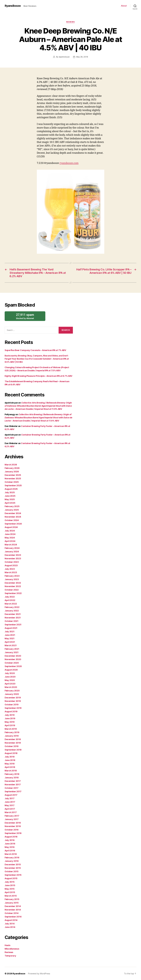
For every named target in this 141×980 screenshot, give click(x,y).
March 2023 (11, 572)
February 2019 (12, 732)
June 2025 (10, 496)
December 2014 (13, 906)
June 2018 (10, 760)
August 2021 (11, 628)
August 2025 (11, 489)
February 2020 (12, 691)
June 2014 (10, 927)
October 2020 (12, 663)
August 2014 (11, 920)
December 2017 (13, 781)
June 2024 (10, 534)
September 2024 (13, 524)
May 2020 (10, 680)
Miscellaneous (12, 949)
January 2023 (12, 579)
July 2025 (10, 492)
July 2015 (10, 882)
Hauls (7, 945)
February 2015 (12, 899)
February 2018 (12, 774)
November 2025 (13, 478)
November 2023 (13, 558)
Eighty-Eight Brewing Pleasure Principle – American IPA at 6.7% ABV (38, 376)
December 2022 (13, 583)
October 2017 (12, 788)
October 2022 (12, 590)
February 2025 (12, 506)
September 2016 (13, 833)
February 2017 (12, 816)
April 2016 (10, 850)
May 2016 (10, 847)
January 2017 (12, 819)
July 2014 (10, 923)
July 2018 (10, 757)
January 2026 (12, 471)
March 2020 (11, 687)
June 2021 (10, 635)
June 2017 (10, 802)
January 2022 (12, 611)
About (124, 6)
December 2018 (13, 739)
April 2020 (10, 684)
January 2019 (12, 736)
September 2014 (13, 917)
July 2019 (10, 715)
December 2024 (13, 513)
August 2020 (11, 670)
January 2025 (12, 510)
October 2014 (12, 913)
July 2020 (10, 673)
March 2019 (11, 729)
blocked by (25, 316)
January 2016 (12, 861)
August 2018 (11, 753)
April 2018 (10, 767)
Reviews (70, 22)
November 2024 (13, 517)
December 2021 (13, 614)
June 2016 (10, 844)
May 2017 (10, 805)
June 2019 (10, 718)
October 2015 (12, 871)
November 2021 (13, 617)
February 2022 (12, 607)
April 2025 (10, 503)
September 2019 (13, 708)
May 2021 (10, 638)
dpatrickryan (64, 57)
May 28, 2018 (82, 57)
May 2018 (10, 764)
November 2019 (13, 701)
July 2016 (10, 840)
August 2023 (11, 565)
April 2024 (10, 541)
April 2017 (10, 809)
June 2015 (10, 885)
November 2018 (13, 743)
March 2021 (11, 645)
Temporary (10, 956)
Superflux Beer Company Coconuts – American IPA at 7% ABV (35, 350)
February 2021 (12, 649)
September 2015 (13, 875)
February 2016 (12, 857)
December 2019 (13, 697)
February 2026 (12, 468)
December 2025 (13, 475)
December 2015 (13, 864)
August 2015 (11, 878)
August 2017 (11, 795)
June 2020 (10, 677)
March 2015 (11, 896)
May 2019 (10, 722)
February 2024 (12, 548)
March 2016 (11, 854)
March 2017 (11, 812)
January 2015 (12, 903)
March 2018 (11, 770)
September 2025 (13, 485)
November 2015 (13, 868)
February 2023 (12, 576)
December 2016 (13, 823)
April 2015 (10, 892)
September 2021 (13, 624)
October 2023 (12, 562)
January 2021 (12, 652)
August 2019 (11, 711)
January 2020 (12, 694)
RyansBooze (13, 6)
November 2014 (13, 910)
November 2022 (13, 586)
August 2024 (11, 527)
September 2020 (13, 666)
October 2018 (12, 746)
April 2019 (10, 725)
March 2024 (11, 544)
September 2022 (13, 593)
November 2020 (13, 659)
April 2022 (10, 600)
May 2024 (10, 538)
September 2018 (13, 750)
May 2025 (10, 499)
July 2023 (10, 569)
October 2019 (12, 704)
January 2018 (12, 777)
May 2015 (10, 889)
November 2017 (13, 784)
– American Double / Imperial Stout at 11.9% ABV (38, 406)
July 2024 (10, 531)
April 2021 (10, 642)
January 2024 (12, 551)
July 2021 (10, 631)
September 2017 (13, 791)
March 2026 (11, 465)
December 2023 (13, 555)
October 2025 (12, 482)
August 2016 (11, 837)
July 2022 (10, 597)
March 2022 (11, 604)
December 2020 (13, 656)
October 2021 (12, 621)
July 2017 (10, 798)
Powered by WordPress (39, 973)
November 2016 (13, 826)
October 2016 (12, 830)
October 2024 (12, 520)
